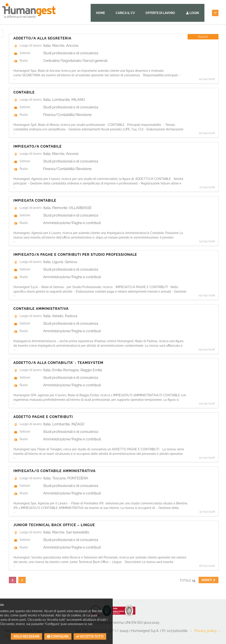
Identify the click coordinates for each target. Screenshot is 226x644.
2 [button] (22, 580)
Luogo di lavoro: (31, 45)
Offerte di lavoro (160, 13)
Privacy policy (205, 631)
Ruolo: (24, 61)
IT (215, 13)
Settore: (25, 53)
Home (100, 13)
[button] (209, 580)
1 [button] (13, 580)
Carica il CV (125, 13)
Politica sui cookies (20, 636)
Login (192, 13)
